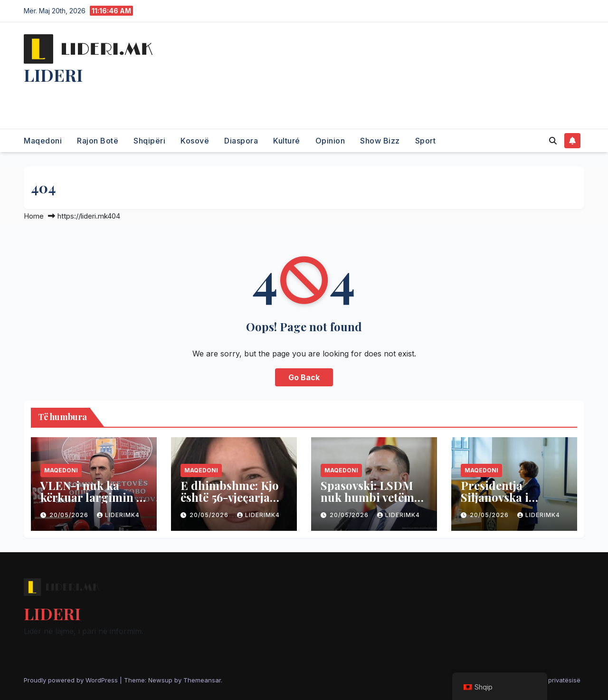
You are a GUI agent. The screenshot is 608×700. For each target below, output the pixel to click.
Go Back (304, 377)
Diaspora (241, 141)
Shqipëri (149, 141)
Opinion (330, 141)
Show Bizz (380, 141)
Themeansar (202, 680)
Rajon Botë (98, 141)
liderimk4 (118, 515)
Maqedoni (43, 141)
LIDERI (53, 75)
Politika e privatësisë (550, 680)
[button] (553, 141)
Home (34, 216)
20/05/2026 (70, 515)
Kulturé (287, 141)
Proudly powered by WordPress (72, 680)
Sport (426, 141)
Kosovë (195, 141)
